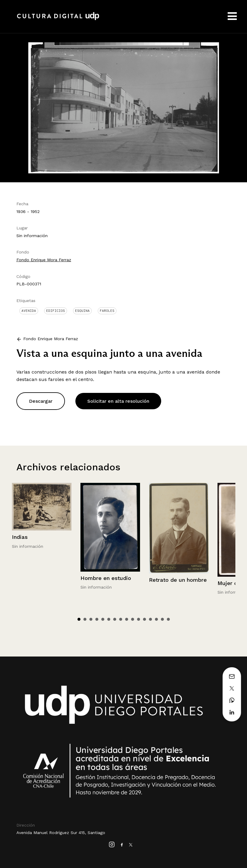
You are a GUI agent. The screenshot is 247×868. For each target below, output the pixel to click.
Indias (20, 537)
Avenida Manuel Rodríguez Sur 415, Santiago (61, 833)
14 (156, 619)
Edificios (56, 311)
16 (168, 619)
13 (150, 619)
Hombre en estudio (106, 578)
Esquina (82, 311)
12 (145, 619)
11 (139, 619)
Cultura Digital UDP (58, 19)
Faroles (107, 311)
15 (162, 619)
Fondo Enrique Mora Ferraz (44, 260)
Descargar (41, 401)
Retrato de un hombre (178, 580)
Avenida (29, 311)
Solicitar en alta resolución (118, 401)
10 (133, 619)
